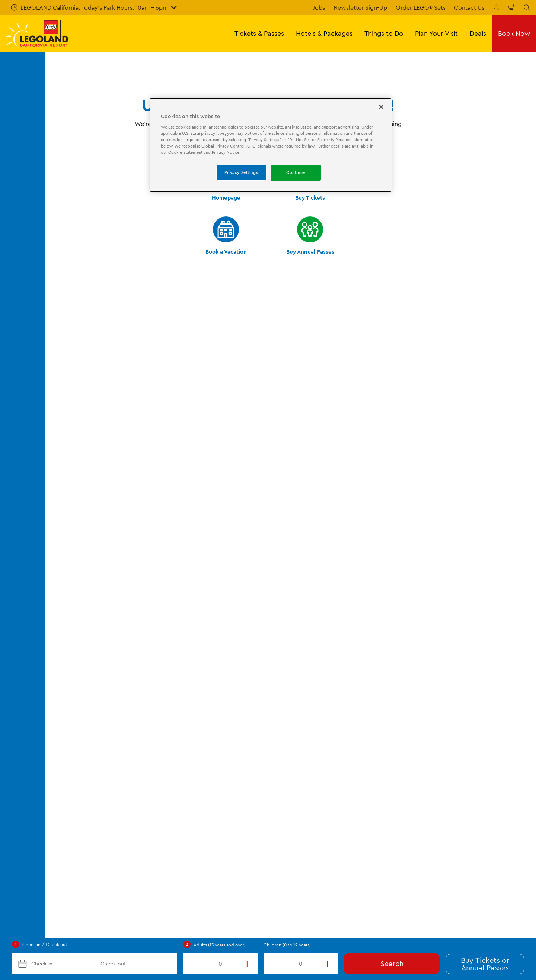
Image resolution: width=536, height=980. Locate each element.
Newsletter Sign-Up (360, 7)
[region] (271, 145)
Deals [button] (478, 33)
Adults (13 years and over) (220, 945)
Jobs (319, 7)
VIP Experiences (72, 609)
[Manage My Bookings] (496, 7)
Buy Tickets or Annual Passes (485, 964)
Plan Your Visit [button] (436, 33)
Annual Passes (69, 584)
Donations (310, 660)
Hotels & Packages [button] (324, 33)
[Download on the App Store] (454, 710)
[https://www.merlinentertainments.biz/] (77, 721)
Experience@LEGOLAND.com (234, 880)
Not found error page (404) (102, 519)
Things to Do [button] (384, 33)
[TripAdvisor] (187, 721)
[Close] (381, 107)
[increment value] (249, 964)
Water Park (188, 584)
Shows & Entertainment (205, 622)
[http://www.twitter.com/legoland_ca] (467, 763)
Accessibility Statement (451, 584)
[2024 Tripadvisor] (152, 721)
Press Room (312, 635)
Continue (296, 172)
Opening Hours (71, 558)
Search (392, 963)
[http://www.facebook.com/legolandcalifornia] (448, 763)
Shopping (187, 648)
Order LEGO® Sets (421, 7)
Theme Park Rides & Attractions (216, 571)
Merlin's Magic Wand (324, 648)
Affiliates (308, 622)
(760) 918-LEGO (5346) (163, 880)
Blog (303, 584)
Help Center (113, 880)
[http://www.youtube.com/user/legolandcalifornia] (523, 763)
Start (56, 519)
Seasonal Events (195, 609)
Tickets (60, 571)
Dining (182, 635)
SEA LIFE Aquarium (199, 596)
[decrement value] (192, 964)
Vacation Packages (76, 596)
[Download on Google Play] (505, 710)
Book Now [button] (514, 33)
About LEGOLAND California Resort (344, 558)
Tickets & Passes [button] (259, 33)
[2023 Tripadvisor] (119, 721)
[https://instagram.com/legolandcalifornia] (485, 763)
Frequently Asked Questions (89, 673)
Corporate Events (75, 648)
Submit (201, 392)
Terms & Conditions (446, 558)
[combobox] (260, 459)
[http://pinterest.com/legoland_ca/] (504, 763)
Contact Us (469, 7)
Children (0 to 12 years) (287, 945)
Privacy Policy (438, 571)
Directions (65, 660)
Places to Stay (192, 558)
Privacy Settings (241, 172)
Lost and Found (317, 609)
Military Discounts (75, 622)
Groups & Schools (75, 635)
